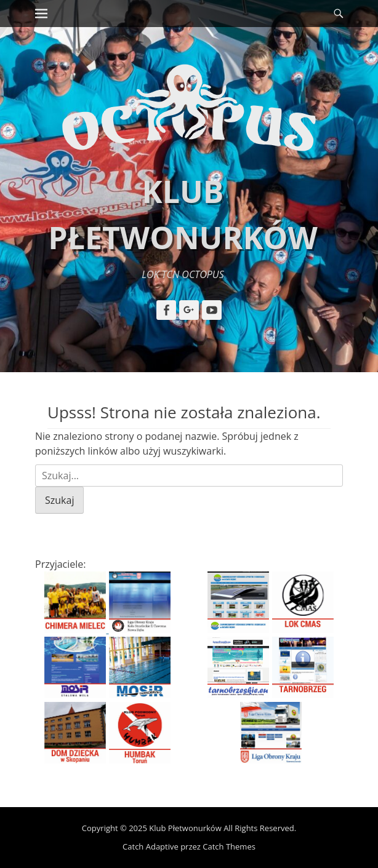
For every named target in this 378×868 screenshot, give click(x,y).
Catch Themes (229, 846)
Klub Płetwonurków (185, 828)
